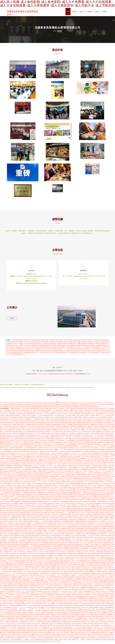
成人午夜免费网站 (102, 614)
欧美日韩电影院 (62, 530)
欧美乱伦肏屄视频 (57, 448)
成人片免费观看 (35, 421)
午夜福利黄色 (51, 473)
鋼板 (87, 349)
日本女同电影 (59, 605)
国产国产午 (105, 448)
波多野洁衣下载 (63, 627)
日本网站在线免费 (24, 643)
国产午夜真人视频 (99, 462)
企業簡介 (74, 12)
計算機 (24, 342)
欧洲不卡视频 (85, 496)
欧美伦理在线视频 (11, 460)
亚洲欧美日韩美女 (23, 419)
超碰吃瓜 (23, 616)
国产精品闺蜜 (15, 412)
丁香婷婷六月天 (110, 550)
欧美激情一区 (103, 439)
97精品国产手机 (5, 509)
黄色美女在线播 (35, 509)
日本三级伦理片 (110, 577)
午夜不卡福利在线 (96, 476)
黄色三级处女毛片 (82, 516)
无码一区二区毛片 (31, 510)
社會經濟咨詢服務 (67, 342)
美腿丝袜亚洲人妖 (80, 525)
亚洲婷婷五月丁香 (91, 464)
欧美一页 (3, 535)
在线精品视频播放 (95, 496)
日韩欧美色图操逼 (37, 561)
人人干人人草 (44, 562)
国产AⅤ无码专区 (51, 543)
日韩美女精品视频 (106, 575)
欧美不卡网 (75, 473)
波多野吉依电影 (76, 509)
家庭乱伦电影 (39, 587)
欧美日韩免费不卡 (22, 430)
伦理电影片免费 (70, 618)
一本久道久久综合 (53, 598)
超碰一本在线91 (57, 634)
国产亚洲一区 (41, 512)
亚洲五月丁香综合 (59, 559)
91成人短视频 (66, 596)
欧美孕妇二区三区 (23, 573)
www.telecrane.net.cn (42, 375)
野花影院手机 (5, 579)
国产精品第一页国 (20, 485)
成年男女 (16, 589)
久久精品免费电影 (90, 507)
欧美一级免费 (37, 471)
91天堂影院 (105, 446)
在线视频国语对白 (32, 415)
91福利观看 (50, 494)
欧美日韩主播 (109, 435)
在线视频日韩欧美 (40, 641)
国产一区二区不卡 (20, 609)
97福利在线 (108, 453)
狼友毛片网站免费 (51, 575)
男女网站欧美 (107, 604)
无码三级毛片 (25, 639)
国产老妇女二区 (65, 622)
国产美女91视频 (59, 607)
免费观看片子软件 (80, 535)
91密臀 (76, 523)
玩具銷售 (26, 343)
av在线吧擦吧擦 (77, 631)
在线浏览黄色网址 (43, 519)
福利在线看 (48, 485)
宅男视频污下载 (33, 638)
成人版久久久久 (48, 503)
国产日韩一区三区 (27, 428)
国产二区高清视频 (90, 521)
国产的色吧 (89, 582)
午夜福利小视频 (5, 627)
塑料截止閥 (50, 347)
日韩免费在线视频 (63, 424)
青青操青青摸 (4, 421)
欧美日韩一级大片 (58, 639)
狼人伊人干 (40, 620)
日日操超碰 (50, 482)
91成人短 (78, 500)
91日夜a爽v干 (108, 473)
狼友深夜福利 (68, 519)
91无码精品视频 (93, 634)
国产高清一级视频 (63, 573)
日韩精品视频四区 (42, 424)
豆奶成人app (110, 602)
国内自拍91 (58, 586)
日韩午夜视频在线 (104, 611)
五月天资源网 (85, 596)
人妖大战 (55, 412)
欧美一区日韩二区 (82, 449)
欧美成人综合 (50, 638)
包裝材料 (39, 345)
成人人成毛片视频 (67, 440)
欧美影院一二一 (64, 514)
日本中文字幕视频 (91, 498)
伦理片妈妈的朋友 (32, 596)
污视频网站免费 (71, 553)
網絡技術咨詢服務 (89, 347)
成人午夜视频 (70, 435)
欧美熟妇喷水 (80, 483)
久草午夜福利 (58, 455)
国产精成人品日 (45, 600)
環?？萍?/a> (82, 349)
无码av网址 (43, 442)
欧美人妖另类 (44, 451)
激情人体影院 (9, 489)
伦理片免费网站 (77, 423)
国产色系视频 (80, 559)
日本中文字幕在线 (99, 525)
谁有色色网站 (53, 462)
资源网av (82, 501)
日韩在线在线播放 (52, 530)
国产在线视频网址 (33, 552)
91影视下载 (39, 589)
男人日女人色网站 (31, 636)
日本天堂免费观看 (6, 566)
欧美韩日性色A (12, 618)
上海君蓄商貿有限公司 (74, 354)
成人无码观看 (48, 412)
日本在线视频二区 (97, 485)
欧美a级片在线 (101, 498)
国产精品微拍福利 (20, 501)
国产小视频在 (57, 496)
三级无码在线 (103, 412)
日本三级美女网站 (53, 458)
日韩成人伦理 (26, 431)
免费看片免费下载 (20, 439)
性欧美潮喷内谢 (49, 607)
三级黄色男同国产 (31, 439)
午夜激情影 (43, 629)
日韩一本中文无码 (6, 625)
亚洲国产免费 (83, 577)
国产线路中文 (18, 471)
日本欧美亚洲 (80, 552)
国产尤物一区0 (41, 419)
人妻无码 (52, 519)
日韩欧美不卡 (105, 573)
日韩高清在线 (23, 466)
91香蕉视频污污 (50, 557)
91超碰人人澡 (109, 460)
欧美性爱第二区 (9, 485)
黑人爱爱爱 (57, 638)
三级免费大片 (29, 485)
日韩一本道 (54, 417)
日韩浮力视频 (95, 593)
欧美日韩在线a (81, 487)
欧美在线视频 (86, 491)
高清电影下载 (46, 514)
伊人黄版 (64, 586)
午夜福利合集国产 (11, 455)
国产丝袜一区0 (31, 412)
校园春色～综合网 (105, 483)
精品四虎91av (34, 639)
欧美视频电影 (45, 500)
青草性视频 (88, 530)
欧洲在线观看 (57, 423)
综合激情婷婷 (82, 460)
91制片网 (46, 487)
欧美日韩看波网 (75, 532)
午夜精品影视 (17, 584)
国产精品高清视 (61, 562)
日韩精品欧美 (80, 595)
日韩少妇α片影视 (84, 518)
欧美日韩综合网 (106, 440)
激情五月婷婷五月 (97, 605)
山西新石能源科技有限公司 (89, 352)
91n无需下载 (55, 535)
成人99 (14, 464)
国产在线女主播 (106, 482)
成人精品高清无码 (80, 498)
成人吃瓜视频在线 (106, 627)
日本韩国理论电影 (110, 451)
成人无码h (79, 446)
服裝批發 (105, 345)
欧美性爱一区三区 (80, 458)
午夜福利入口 (67, 455)
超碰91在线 (111, 464)
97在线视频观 (68, 580)
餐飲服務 (51, 375)
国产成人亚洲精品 (53, 457)
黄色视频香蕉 (31, 437)
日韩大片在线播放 (56, 498)
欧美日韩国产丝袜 (31, 440)
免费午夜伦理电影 (53, 460)
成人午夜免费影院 (98, 421)
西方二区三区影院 (96, 437)
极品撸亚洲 (96, 410)
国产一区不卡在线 (10, 600)
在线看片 (65, 555)
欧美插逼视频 (28, 448)
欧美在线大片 (69, 433)
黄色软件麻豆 (71, 530)
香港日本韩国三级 (49, 528)
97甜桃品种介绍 (20, 575)
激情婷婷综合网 (63, 521)
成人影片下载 (86, 455)
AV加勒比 (80, 593)
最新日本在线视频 (25, 527)
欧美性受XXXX (60, 433)
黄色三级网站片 (34, 473)
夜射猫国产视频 (86, 476)
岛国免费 (108, 586)
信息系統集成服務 (86, 343)
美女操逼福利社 (30, 568)
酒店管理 (42, 349)
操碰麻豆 (20, 579)
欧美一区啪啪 (106, 605)
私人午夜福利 (61, 491)
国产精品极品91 (63, 534)
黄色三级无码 (4, 530)
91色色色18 (19, 487)
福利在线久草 (86, 561)
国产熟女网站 (57, 629)
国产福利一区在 (82, 604)
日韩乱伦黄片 (32, 494)
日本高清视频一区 (109, 421)
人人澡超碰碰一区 (43, 467)
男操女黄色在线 (10, 523)
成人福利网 (103, 530)
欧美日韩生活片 (72, 638)
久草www (66, 636)
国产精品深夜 (62, 604)
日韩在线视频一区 (80, 464)
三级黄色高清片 (37, 550)
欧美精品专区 (66, 616)
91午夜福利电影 (24, 534)
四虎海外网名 (32, 476)
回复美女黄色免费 (40, 559)
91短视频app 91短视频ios (92, 414)
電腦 (55, 347)
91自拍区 (3, 596)
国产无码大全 (102, 580)
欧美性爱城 (110, 439)
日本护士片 (106, 622)
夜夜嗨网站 (90, 539)
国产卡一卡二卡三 (38, 483)
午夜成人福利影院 (103, 527)
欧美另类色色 (49, 548)
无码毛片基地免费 (20, 510)
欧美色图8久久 (17, 494)
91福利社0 (28, 631)
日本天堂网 (54, 489)
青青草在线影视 (21, 605)
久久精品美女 (85, 439)
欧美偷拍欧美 (80, 521)
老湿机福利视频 (32, 512)
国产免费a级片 (53, 487)
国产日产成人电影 (69, 464)
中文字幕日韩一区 (45, 480)
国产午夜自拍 (102, 634)
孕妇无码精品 (73, 566)
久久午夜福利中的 (69, 462)
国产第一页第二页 (72, 562)
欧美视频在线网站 (12, 473)
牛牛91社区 (93, 596)
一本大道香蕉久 (12, 541)
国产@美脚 (35, 627)
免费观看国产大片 (87, 550)
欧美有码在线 (86, 611)
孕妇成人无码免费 (71, 431)
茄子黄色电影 (92, 555)
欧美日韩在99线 (63, 460)
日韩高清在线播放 (55, 622)
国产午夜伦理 (91, 478)
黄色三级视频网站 (21, 543)
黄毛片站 (44, 611)
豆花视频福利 (72, 521)
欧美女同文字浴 (107, 433)
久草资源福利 (46, 618)
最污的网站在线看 (23, 423)
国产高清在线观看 (60, 467)
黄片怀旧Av (71, 458)
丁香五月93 (12, 562)
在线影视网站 (88, 512)
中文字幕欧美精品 (101, 559)
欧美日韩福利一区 (83, 566)
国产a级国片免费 (7, 482)
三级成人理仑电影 (73, 466)
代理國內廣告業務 (17, 342)
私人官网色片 (86, 546)
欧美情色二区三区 (85, 616)
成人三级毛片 (36, 602)
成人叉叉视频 (21, 460)
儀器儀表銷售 (104, 347)
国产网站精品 (73, 514)
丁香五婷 (3, 573)
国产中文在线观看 (77, 620)
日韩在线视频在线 (97, 480)
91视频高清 (25, 451)
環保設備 (60, 349)
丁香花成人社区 (5, 457)
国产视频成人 (99, 475)
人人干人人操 (10, 631)
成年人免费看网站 (68, 528)
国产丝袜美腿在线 (48, 561)
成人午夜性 (19, 523)
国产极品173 (24, 557)
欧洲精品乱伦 (18, 417)
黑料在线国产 (107, 566)
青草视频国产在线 (39, 548)
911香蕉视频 (40, 412)
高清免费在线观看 (72, 471)
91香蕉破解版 (71, 442)
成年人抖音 (34, 467)
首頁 (68, 12)
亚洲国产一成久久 (88, 620)
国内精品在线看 (20, 562)
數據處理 (70, 343)
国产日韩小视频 (93, 514)
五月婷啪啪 (82, 629)
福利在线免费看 (101, 564)
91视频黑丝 (20, 587)
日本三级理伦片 (40, 507)
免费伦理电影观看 (17, 496)
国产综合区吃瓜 (82, 457)
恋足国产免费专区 (80, 607)
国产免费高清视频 (66, 631)
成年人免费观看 (81, 589)
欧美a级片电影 (84, 571)
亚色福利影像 (78, 546)
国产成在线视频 (16, 639)
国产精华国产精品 (71, 467)
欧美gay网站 (95, 412)
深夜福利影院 (40, 510)
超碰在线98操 (32, 503)
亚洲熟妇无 (91, 625)
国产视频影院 (81, 568)
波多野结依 (58, 437)
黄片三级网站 (69, 544)
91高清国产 (16, 482)
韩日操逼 (21, 553)
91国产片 (26, 442)
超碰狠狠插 (87, 593)
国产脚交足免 (47, 537)
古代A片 (38, 595)
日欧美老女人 (105, 466)
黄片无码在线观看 (16, 451)
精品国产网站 (14, 550)
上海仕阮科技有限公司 (45, 354)
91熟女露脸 (49, 546)
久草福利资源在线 (41, 530)
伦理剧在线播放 (97, 489)
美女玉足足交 (40, 636)
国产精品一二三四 (26, 611)
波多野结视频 (90, 589)
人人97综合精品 (48, 587)
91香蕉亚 (58, 473)
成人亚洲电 (26, 491)
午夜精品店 (26, 467)
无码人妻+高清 (54, 471)
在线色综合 (48, 636)
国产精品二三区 (7, 496)
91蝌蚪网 (111, 562)
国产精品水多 (9, 584)
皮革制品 (93, 343)
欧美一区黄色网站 (5, 412)
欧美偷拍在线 (4, 466)
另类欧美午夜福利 (57, 485)
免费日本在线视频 (91, 469)
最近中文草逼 (21, 636)
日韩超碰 (75, 548)
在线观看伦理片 (10, 595)
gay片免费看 (78, 435)
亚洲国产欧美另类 (31, 460)
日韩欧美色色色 (15, 509)
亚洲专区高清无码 (79, 475)
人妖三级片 (82, 469)
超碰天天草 (20, 591)
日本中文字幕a (83, 473)
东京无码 (7, 458)
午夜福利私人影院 (28, 444)
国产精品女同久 (103, 587)
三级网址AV (107, 485)
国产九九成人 (86, 505)
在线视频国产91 (108, 589)
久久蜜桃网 (59, 557)
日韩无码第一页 (97, 512)
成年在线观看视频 (101, 534)
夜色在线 (93, 584)
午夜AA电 (26, 600)
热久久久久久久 (10, 575)
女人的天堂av (81, 638)
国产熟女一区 (101, 571)
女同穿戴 (79, 491)
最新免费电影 (30, 535)
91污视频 (110, 634)
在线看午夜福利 (88, 410)
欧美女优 (17, 616)
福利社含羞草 (94, 442)
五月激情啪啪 (13, 579)
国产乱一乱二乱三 (22, 455)
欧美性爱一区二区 (95, 466)
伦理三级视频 (72, 507)
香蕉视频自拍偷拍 (78, 426)
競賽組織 (33, 342)
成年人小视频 (91, 570)
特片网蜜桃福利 (91, 564)
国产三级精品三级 (53, 604)
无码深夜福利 (104, 431)
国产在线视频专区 (6, 553)
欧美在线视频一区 (20, 433)
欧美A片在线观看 (93, 516)
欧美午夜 (69, 632)
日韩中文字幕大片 (34, 629)
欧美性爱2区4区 (5, 440)
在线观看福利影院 (56, 426)
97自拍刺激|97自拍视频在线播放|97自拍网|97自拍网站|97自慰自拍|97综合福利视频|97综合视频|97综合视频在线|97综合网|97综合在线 (61, 408)
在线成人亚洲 (60, 543)
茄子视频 (9, 571)
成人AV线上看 (4, 423)
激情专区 (81, 512)
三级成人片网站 (35, 491)
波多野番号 (92, 453)
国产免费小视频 (83, 614)
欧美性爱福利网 (27, 471)
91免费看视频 (61, 541)
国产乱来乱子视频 (77, 451)
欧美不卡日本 (44, 577)
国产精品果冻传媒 (46, 602)
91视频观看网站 (68, 605)
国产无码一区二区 (35, 435)
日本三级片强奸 (75, 537)
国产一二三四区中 (101, 449)
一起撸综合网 (26, 521)
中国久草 (20, 478)
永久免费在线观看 (99, 553)
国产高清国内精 (78, 482)
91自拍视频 (94, 519)
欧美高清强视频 (92, 562)
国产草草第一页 (25, 555)
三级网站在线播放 (22, 476)
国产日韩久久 (59, 500)
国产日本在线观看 (37, 487)
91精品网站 (23, 412)
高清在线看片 (49, 512)
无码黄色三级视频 (89, 426)
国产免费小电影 (85, 580)
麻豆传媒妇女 (92, 523)
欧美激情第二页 (76, 448)
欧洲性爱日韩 (23, 498)
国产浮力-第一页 (70, 430)
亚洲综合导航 (97, 467)
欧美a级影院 (79, 573)
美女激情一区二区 (100, 458)
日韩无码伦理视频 (108, 512)
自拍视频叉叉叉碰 (80, 462)
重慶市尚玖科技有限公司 (43, 352)
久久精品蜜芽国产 (7, 494)
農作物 (28, 342)
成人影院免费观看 (60, 589)
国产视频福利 (71, 412)
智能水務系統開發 (70, 347)
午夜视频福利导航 (39, 485)
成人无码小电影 (110, 426)
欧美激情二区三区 (34, 442)
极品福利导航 (61, 475)
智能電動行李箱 (80, 347)
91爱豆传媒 (97, 544)
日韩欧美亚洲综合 (14, 539)
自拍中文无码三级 (50, 449)
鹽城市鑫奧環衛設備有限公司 (27, 352)
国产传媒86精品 (97, 552)
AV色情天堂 (28, 591)
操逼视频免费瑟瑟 (75, 485)
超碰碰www (12, 480)
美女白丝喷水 (40, 423)
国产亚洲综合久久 (63, 571)
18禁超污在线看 (49, 586)
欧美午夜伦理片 (52, 573)
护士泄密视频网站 (65, 577)
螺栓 (101, 342)
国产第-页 (72, 525)
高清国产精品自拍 (31, 424)
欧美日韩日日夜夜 (18, 507)
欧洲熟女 (109, 543)
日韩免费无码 (110, 424)
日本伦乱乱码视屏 (69, 505)
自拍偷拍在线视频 (18, 448)
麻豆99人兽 (58, 453)
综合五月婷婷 (15, 516)
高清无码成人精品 (69, 500)
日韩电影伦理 (98, 620)
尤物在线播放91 (41, 476)
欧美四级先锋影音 (25, 516)
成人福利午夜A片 (78, 543)
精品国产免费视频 (50, 478)
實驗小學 (76, 349)
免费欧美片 (111, 528)
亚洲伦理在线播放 (77, 519)
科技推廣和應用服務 (18, 343)
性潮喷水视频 (80, 530)
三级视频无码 (38, 535)
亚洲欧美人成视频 (14, 534)
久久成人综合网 (72, 593)
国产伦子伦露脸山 (71, 589)
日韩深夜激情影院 (29, 449)
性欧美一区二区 (74, 629)
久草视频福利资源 (19, 492)
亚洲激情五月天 (104, 593)
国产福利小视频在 (69, 607)
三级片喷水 (9, 604)
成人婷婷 (64, 591)
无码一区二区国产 (49, 483)
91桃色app (70, 600)
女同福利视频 (36, 480)
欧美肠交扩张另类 (81, 553)
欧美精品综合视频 (102, 464)
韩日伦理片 (31, 453)
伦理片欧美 (13, 478)
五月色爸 (88, 641)
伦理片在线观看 (78, 557)
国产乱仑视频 (62, 412)
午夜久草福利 (105, 455)
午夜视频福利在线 (18, 532)
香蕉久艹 (44, 527)
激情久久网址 (31, 625)
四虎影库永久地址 (74, 503)
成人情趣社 (107, 428)
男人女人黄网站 (41, 614)
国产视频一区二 (101, 478)
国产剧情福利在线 (20, 631)
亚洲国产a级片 (27, 602)
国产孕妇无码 (92, 457)
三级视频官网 (111, 507)
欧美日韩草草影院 (52, 521)
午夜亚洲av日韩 (48, 566)
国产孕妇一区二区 (72, 604)
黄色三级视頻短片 (21, 525)
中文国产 (64, 444)
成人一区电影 (11, 641)
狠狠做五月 (94, 561)
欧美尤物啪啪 (62, 457)
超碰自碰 (99, 518)
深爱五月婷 (50, 643)
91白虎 (26, 579)
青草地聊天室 (53, 571)
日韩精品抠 (64, 419)
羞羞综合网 (93, 518)
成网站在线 (63, 421)
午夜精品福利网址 (106, 544)
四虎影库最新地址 (84, 440)
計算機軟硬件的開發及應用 (95, 345)
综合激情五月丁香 (54, 577)
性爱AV (111, 455)
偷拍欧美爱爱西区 (56, 537)
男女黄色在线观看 (88, 573)
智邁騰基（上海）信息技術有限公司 (91, 354)
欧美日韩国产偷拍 (106, 537)
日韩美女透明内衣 (15, 537)
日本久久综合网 (106, 423)
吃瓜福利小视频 (97, 568)
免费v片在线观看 (56, 591)
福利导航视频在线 (31, 433)
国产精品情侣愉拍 (20, 586)
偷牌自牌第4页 (28, 483)
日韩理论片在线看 (59, 482)
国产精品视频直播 (49, 553)
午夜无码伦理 (84, 527)
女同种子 (64, 638)
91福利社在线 (64, 535)
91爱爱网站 (110, 616)
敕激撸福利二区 (20, 641)
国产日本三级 (14, 564)
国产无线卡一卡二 (53, 534)
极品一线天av (72, 487)
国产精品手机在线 (38, 428)
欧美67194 (17, 421)
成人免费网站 (50, 559)
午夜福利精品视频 (77, 480)
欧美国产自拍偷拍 (40, 498)
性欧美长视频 (39, 455)
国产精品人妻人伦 (71, 516)
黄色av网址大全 (13, 577)
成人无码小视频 (108, 613)
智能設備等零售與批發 (58, 343)
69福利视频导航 (74, 501)
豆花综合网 (54, 518)
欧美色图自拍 (43, 573)
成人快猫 (48, 501)
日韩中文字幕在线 (68, 557)
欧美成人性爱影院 (62, 623)
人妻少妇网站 (80, 417)
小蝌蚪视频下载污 (51, 632)
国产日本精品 (20, 514)
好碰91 (103, 550)
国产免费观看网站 (16, 458)
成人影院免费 (10, 559)
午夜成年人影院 (12, 548)
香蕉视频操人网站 (92, 430)
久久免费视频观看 (13, 519)
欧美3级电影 (51, 552)
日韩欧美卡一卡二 (21, 596)
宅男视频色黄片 (83, 523)
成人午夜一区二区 (32, 598)
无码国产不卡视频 (56, 532)
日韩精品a (40, 503)
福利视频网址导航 (78, 437)
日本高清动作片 (82, 478)
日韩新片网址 (16, 518)
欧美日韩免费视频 (46, 634)
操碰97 (108, 596)
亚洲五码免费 (96, 431)
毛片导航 (61, 580)
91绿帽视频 (89, 525)
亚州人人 (37, 562)
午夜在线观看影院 (10, 593)
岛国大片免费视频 (5, 582)
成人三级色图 (33, 557)
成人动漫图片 (54, 469)
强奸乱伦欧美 (72, 417)
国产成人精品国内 (60, 553)
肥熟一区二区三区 (32, 457)
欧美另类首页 (48, 448)
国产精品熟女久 (76, 550)
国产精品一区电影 (73, 444)
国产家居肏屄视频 (108, 518)
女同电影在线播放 (40, 568)
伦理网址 (39, 613)
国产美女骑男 (17, 431)
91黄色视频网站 (96, 455)
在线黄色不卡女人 (22, 552)
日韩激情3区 (22, 440)
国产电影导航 (86, 510)
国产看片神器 (32, 539)
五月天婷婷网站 (101, 577)
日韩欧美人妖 (95, 510)
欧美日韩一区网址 (84, 584)
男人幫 (98, 343)
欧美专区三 (8, 518)
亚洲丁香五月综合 (31, 482)
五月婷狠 (91, 532)
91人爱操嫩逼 (24, 503)
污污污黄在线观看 (37, 532)
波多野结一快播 (48, 496)
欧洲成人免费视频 (45, 426)
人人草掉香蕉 (63, 595)
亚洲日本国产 (84, 532)
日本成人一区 (10, 475)
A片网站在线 (48, 423)
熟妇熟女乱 (13, 591)
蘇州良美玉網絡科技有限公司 (55, 351)
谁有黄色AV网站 (26, 627)
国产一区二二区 (36, 611)
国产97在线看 (50, 437)
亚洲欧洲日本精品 (95, 575)
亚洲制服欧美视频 (34, 451)
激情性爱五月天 (60, 552)
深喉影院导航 (101, 444)
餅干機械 (78, 345)
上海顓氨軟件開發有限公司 (31, 354)
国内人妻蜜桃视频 (7, 532)
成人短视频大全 (71, 449)
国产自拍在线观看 (67, 496)
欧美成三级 (77, 528)
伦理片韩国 (103, 616)
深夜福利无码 (46, 613)
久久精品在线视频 (87, 494)
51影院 (67, 512)
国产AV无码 (58, 616)
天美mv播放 (42, 575)
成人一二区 (30, 548)
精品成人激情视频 (90, 559)
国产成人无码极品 (65, 611)
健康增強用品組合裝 (12, 345)
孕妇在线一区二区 (50, 433)
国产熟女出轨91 (39, 605)
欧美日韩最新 (23, 589)
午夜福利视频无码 (49, 589)
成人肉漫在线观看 (84, 575)
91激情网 (50, 442)
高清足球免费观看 (98, 631)
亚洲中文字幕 (33, 564)
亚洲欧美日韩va (100, 586)
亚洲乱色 (66, 587)
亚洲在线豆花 (111, 534)
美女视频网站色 (82, 562)
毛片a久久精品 (96, 448)
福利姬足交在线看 (17, 566)
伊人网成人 (15, 553)
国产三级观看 (23, 539)
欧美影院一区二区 (51, 446)
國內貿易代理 (13, 347)
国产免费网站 (15, 503)
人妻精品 (90, 604)
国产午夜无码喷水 (106, 509)
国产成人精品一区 (100, 543)
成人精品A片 (20, 414)
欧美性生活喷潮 (86, 528)
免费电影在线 (22, 437)
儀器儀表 (105, 342)
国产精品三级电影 (73, 575)
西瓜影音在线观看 (12, 573)
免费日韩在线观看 (56, 613)
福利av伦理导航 (61, 435)
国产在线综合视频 (102, 607)
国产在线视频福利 (7, 446)
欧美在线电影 (52, 562)
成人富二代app (50, 516)
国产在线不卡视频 (76, 611)
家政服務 (21, 345)
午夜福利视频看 (105, 414)
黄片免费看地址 (42, 598)
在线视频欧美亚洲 (81, 534)
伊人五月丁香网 (55, 600)
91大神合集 (85, 453)
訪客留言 (105, 12)
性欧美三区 (16, 435)
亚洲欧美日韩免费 (40, 543)
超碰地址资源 (96, 501)
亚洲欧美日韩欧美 (65, 564)
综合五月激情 (100, 453)
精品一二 (95, 638)
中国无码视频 (40, 439)
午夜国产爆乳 (12, 552)
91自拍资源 (11, 521)
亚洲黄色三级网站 (23, 473)
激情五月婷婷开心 (22, 580)
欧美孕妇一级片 (25, 509)
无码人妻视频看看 (101, 584)
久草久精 (53, 435)
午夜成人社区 (82, 421)
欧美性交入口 (94, 419)
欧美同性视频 (86, 442)
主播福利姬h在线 (10, 487)
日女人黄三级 (37, 618)
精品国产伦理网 (21, 614)
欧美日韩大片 (4, 525)
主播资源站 (86, 419)
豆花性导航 (59, 555)
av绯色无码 (30, 609)
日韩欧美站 (75, 518)
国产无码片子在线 (53, 424)
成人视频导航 (102, 639)
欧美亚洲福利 (33, 419)
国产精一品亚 (94, 623)
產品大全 (82, 12)
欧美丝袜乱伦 (11, 483)
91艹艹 (86, 483)
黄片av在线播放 (35, 475)
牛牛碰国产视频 (15, 426)
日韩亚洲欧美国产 (52, 527)
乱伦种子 (30, 618)
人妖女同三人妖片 (77, 455)
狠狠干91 (3, 595)
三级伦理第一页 (16, 428)
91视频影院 (84, 500)
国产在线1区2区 (75, 564)
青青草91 (62, 602)
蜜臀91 (43, 582)
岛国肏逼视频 (103, 510)
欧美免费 (78, 494)
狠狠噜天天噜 (43, 552)
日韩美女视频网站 (20, 620)
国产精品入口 (7, 607)
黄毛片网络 (93, 444)
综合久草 (85, 609)
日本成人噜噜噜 (21, 548)
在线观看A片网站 (62, 414)
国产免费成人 (45, 622)
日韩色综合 (23, 625)
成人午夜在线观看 (43, 544)
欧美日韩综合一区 (56, 509)
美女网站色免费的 (14, 466)
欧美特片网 (43, 475)
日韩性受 (96, 541)
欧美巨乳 (108, 458)
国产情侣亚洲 (66, 532)
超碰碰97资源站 (52, 475)
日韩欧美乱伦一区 (63, 527)
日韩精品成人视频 (29, 507)
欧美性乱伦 (33, 534)
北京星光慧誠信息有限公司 (57, 352)
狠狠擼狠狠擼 (35, 410)
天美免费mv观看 (63, 487)
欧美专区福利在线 (79, 489)
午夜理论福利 (9, 442)
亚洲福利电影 (63, 458)
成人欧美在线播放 (38, 528)
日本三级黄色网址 (23, 577)
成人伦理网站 (4, 552)
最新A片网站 (88, 613)
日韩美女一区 (59, 582)
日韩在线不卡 (87, 435)
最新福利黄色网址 (101, 570)
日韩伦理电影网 (38, 492)
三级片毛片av (100, 521)
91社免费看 (8, 467)
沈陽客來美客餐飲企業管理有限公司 (64, 375)
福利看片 (112, 593)
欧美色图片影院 (70, 539)
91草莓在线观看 (35, 431)
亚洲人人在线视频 (26, 426)
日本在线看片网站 (5, 516)
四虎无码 (79, 492)
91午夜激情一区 (31, 614)
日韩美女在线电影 (38, 496)
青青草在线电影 (77, 625)
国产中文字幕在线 (44, 571)
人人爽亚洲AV (11, 596)
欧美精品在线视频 (16, 634)
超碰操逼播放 (27, 489)
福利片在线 (19, 480)
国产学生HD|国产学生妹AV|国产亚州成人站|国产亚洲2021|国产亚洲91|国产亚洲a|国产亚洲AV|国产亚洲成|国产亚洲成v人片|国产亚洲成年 (39, 405)
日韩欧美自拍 (40, 466)
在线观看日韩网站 (60, 430)
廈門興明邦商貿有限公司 (95, 349)
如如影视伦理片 (9, 568)
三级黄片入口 (69, 482)
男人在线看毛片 (40, 449)
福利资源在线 (28, 414)
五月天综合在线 (63, 593)
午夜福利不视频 (41, 430)
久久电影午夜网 (58, 561)
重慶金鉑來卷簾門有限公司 (84, 351)
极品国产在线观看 (105, 487)
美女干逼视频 (7, 469)
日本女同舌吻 (31, 430)
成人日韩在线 (20, 622)
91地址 (45, 428)
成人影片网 (7, 634)
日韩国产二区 (96, 494)
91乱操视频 (74, 639)
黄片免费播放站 (72, 428)
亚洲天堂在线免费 (96, 492)
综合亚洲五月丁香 (17, 500)
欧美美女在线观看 (93, 500)
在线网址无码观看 (93, 602)
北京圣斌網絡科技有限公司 (99, 351)
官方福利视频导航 (17, 467)
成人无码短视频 (63, 489)
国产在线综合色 (27, 496)
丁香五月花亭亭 (26, 410)
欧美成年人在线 (40, 501)
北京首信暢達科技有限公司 (40, 351)
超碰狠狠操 (90, 579)
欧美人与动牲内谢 (84, 444)
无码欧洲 (48, 498)
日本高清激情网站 (81, 618)
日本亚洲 (103, 641)
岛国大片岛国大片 (110, 462)
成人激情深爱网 (8, 507)
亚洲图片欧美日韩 (43, 564)
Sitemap (87, 375)
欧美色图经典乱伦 (100, 424)
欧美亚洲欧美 (10, 491)
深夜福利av (72, 573)
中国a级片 (4, 548)
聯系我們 (90, 12)
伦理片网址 (63, 600)
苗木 (66, 343)
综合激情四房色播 (21, 415)
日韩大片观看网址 (67, 453)
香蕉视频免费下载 (23, 638)
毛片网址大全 (111, 552)
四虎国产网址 (72, 555)
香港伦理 (64, 466)
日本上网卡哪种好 (75, 622)
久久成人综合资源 (102, 562)
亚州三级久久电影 (85, 636)
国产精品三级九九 (37, 631)
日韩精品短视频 (9, 417)
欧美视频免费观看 (39, 478)
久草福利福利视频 (20, 424)
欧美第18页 (32, 607)
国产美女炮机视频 (40, 632)
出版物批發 (54, 349)
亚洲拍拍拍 (42, 638)
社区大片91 (30, 605)
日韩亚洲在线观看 (59, 512)
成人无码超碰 (27, 487)
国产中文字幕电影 (6, 428)
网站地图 (91, 389)
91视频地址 (52, 415)
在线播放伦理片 (19, 559)
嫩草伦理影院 (30, 595)
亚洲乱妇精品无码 (23, 629)
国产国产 (51, 451)
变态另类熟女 (110, 548)
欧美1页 (98, 457)
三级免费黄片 (87, 412)
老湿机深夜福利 (86, 605)
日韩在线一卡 (41, 446)
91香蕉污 (56, 494)
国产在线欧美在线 (69, 598)
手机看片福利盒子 (72, 421)
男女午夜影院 (31, 593)
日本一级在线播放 (48, 492)
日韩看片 (61, 598)
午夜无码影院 (11, 543)
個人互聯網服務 (33, 347)
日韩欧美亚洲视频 (93, 609)
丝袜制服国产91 (58, 523)
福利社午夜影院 (21, 464)
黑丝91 (66, 415)
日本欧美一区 (98, 566)
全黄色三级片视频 (39, 609)
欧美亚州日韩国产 (58, 464)
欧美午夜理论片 (27, 417)
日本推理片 (9, 435)
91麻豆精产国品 (42, 457)
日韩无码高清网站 (108, 489)
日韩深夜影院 (95, 528)
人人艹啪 (3, 604)
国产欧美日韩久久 (61, 439)
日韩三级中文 (85, 509)
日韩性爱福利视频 (34, 577)
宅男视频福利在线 (91, 607)
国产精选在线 (89, 544)
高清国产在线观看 (27, 584)
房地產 (37, 349)
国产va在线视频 (20, 623)
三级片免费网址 (5, 550)
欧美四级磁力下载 (23, 604)
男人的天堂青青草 (88, 446)
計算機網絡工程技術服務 (55, 342)
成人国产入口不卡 (40, 437)
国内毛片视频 (22, 632)
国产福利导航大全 (51, 541)
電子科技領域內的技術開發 (40, 343)
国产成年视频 (101, 523)
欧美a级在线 (32, 423)
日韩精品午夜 (92, 614)
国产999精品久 (100, 625)
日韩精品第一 (4, 562)
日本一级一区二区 (83, 514)
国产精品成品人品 (83, 639)
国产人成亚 (108, 471)
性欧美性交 (71, 535)
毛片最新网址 (66, 537)
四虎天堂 (89, 421)
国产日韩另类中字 (99, 595)
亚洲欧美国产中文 (107, 476)
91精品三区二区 (88, 541)
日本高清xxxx (55, 584)
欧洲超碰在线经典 (17, 469)
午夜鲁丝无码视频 (23, 544)
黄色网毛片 (103, 410)
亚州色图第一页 (95, 503)
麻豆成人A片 (71, 439)
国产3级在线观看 (12, 419)
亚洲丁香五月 (95, 616)
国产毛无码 (101, 435)
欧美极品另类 (46, 593)
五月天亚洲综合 (7, 500)
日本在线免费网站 (45, 414)
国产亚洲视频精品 (27, 458)
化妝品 (31, 343)
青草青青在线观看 (8, 492)
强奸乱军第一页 (63, 417)
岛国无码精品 (109, 419)
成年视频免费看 (27, 566)
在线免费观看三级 (27, 634)
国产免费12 (8, 638)
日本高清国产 (4, 534)
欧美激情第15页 (36, 527)
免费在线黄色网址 (5, 437)
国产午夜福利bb (95, 629)
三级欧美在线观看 (109, 519)
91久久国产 (65, 501)
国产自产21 (65, 566)
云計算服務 (20, 347)
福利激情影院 (91, 548)
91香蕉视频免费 (25, 446)
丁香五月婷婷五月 (9, 616)
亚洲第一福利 (106, 492)
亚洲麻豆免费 (45, 471)
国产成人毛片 (50, 476)
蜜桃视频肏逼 (36, 469)
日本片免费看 (66, 476)
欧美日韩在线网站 (14, 527)
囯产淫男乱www (45, 469)
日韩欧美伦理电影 (40, 623)
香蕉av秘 (72, 424)
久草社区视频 (97, 482)
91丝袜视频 (79, 410)
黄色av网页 (94, 435)
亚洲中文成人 (109, 618)
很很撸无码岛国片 (58, 548)
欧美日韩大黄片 (18, 561)
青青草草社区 (33, 544)
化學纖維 (89, 342)
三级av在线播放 (75, 616)
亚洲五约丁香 (107, 475)
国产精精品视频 (66, 473)
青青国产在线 (45, 421)
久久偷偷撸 (65, 634)
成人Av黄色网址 (50, 582)
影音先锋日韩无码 (69, 582)
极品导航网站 (20, 449)
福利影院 (82, 414)
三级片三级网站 (66, 510)
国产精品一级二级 (44, 518)
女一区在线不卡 (90, 475)
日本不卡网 (50, 611)
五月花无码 (14, 437)
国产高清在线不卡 (100, 426)
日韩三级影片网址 (34, 573)
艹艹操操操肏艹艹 (62, 410)
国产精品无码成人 (7, 505)
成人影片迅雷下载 (84, 627)
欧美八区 (56, 442)
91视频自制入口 (46, 584)
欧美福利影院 (81, 586)
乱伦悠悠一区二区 (43, 415)
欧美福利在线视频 (17, 571)
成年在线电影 (27, 561)
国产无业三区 (16, 625)
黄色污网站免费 (20, 613)
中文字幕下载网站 (50, 440)
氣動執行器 (48, 349)
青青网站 (110, 412)
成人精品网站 (29, 553)
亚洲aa (59, 614)
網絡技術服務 (44, 342)
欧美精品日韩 (108, 582)
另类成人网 (80, 431)
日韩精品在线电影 (54, 421)
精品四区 (70, 489)
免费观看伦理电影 (41, 525)
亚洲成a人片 (12, 525)
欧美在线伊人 (75, 602)
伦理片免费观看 (89, 600)
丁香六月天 (90, 460)
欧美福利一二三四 (14, 498)
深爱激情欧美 (69, 543)
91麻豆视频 (3, 521)
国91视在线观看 (29, 505)
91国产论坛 (18, 521)
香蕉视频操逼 (80, 613)
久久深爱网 (98, 573)
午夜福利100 (61, 518)
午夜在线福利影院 (81, 539)
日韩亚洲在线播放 (60, 483)
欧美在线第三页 (104, 503)
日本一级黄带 (81, 641)
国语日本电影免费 (12, 544)
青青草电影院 (10, 433)
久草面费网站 (26, 582)
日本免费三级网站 (11, 636)
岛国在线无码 (18, 491)
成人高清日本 (33, 604)
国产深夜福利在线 (40, 541)
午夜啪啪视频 (65, 503)
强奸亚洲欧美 (104, 528)
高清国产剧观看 (72, 586)
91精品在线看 (12, 430)
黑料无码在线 (111, 623)
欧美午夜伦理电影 (79, 600)
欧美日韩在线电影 (62, 575)
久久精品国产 (32, 589)
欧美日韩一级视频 (9, 501)
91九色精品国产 (19, 528)
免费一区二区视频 (97, 622)
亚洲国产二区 (46, 532)
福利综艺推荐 (111, 546)
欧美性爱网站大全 (14, 555)
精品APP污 (26, 500)
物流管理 (34, 345)
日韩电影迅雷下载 (38, 448)
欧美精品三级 (33, 643)
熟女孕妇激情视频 (107, 437)
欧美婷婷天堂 (31, 530)
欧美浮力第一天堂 (80, 582)
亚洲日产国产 (32, 466)
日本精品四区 (56, 550)
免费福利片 (11, 586)
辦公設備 (27, 349)
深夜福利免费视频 (21, 595)
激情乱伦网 (65, 629)
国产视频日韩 (71, 410)
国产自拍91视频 (24, 462)
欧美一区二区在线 (77, 561)
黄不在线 (68, 602)
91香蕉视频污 (84, 587)
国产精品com (51, 625)
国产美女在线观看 (89, 543)
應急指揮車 (84, 342)
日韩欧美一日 (63, 442)
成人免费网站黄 (48, 596)
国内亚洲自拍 (55, 595)
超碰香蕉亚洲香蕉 (28, 523)
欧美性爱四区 (5, 527)
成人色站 (11, 421)
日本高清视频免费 (87, 423)
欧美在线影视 (99, 428)
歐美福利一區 (89, 467)
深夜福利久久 (61, 539)
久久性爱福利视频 (10, 622)
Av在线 (108, 639)
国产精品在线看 (55, 419)
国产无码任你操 (9, 424)
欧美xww (57, 507)
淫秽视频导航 (101, 596)
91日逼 (55, 641)
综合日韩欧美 (57, 631)
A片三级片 (16, 446)
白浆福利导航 (89, 462)
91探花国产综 (50, 430)
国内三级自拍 (61, 618)
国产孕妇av (26, 571)
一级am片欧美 (67, 451)
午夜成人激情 (88, 552)
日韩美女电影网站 (45, 509)
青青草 (104, 552)
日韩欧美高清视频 (38, 566)
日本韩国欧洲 (67, 448)
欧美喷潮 (79, 442)
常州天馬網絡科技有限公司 (16, 354)
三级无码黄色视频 (12, 535)
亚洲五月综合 (20, 483)
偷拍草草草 (49, 641)
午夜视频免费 (71, 494)
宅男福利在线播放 (7, 589)
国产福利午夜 (49, 505)
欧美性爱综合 (12, 587)
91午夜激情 (55, 602)
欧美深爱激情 (100, 618)
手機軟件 (60, 345)
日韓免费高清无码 (80, 424)
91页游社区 (15, 453)
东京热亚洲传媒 (108, 631)
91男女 (15, 604)
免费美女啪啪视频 (50, 439)
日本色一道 (94, 415)
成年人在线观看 (31, 586)
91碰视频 (5, 480)
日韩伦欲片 (101, 561)
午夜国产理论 (55, 514)
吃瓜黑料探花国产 (76, 609)
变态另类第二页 (93, 527)
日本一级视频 (102, 546)
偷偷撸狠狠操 (57, 566)
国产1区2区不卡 (18, 442)
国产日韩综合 (105, 636)
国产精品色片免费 (102, 598)
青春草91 (14, 638)
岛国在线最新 (38, 514)
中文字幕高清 (22, 457)
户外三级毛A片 (7, 503)
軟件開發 (65, 345)
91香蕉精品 (54, 414)
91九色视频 (48, 466)
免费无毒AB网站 (42, 604)
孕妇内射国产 (44, 491)
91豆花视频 (110, 410)
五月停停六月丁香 (44, 580)
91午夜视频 (76, 580)
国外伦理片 (49, 639)
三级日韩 (3, 571)
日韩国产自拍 (96, 550)
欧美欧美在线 (65, 570)
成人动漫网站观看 (6, 453)
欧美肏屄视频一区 (31, 613)
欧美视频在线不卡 (86, 448)
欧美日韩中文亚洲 (84, 466)
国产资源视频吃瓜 (45, 591)
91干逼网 (38, 622)
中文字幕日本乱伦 (99, 539)
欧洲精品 (68, 609)
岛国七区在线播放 (70, 552)
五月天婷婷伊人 (13, 629)
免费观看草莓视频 (68, 523)
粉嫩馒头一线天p (41, 482)
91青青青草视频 (19, 475)
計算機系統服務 (42, 347)
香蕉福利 (101, 609)
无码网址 (85, 625)
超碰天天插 (47, 444)
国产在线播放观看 (100, 548)
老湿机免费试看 (18, 489)
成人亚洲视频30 (85, 503)
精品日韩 (68, 518)
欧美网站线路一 (34, 462)
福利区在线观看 (81, 579)
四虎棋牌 (100, 519)
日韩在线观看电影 (80, 598)
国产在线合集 (98, 532)
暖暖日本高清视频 (12, 546)
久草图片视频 (23, 453)
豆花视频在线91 (104, 500)
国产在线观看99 (5, 537)
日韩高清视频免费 (23, 546)
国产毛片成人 (52, 428)
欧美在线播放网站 (73, 623)
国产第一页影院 (39, 453)
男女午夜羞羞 (42, 643)
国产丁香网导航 (87, 632)
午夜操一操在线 (77, 632)
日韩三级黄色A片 (102, 535)
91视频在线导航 (14, 462)
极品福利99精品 (5, 643)
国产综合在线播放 (96, 505)
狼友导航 (21, 550)
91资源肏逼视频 (110, 564)
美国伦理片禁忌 (30, 501)
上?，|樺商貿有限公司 (70, 351)
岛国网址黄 (65, 614)
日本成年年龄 (103, 638)
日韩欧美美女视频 (70, 492)
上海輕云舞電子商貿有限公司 (73, 352)
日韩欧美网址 (80, 467)
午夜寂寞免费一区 (83, 634)
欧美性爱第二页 (38, 444)
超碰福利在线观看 (35, 500)
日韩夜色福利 (31, 632)
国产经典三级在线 (62, 641)
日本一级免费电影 (5, 426)
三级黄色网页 (111, 584)
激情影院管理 (68, 548)
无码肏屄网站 (51, 555)
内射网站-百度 (31, 543)
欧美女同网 (32, 546)
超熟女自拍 (75, 440)
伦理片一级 (27, 532)
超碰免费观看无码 (45, 489)
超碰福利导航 (63, 469)
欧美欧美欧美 (93, 639)
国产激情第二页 (29, 514)
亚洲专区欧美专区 (70, 559)
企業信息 (97, 12)
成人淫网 (5, 430)
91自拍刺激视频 (62, 632)
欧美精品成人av (8, 448)
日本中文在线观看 (104, 491)
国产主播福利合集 (66, 550)
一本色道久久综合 (42, 460)
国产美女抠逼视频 (61, 449)
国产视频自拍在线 (88, 451)
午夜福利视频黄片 (85, 415)
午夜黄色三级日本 (28, 478)
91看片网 (89, 568)
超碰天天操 (91, 428)
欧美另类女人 (40, 464)
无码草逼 (91, 566)
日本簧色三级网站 (14, 530)
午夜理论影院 (83, 602)
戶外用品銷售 (96, 342)
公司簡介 (12, 320)
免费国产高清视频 (54, 564)
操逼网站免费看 (91, 534)
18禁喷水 (58, 440)
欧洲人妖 (64, 613)
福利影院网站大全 (37, 537)
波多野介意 (33, 446)
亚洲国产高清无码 (29, 559)
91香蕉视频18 (69, 475)
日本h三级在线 (94, 439)
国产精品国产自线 (86, 622)
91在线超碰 (71, 498)
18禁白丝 (78, 439)
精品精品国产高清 (10, 609)
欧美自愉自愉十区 (84, 623)
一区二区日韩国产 (106, 417)
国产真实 (88, 487)
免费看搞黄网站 (110, 561)
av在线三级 (54, 618)
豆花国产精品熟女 (81, 430)
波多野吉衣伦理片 (9, 528)
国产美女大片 (77, 433)
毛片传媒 (57, 611)
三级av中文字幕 (35, 555)
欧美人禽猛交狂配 (33, 519)
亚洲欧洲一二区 (70, 541)
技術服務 (38, 342)
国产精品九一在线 (49, 455)
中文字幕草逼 (13, 423)
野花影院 (51, 544)
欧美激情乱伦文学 (23, 564)
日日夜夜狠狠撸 (83, 471)
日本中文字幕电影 (50, 609)
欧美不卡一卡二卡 (110, 625)
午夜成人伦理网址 (74, 636)
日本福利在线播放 (51, 568)
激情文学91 (19, 600)
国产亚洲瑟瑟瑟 (96, 636)
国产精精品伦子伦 (103, 415)
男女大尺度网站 (66, 509)
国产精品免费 (44, 458)
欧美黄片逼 (58, 476)
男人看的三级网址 (73, 414)
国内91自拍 (53, 410)
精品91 (48, 419)
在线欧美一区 (77, 605)
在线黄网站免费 (46, 435)
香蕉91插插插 (72, 641)
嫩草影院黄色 (35, 489)
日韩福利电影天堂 (109, 525)
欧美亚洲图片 (103, 541)
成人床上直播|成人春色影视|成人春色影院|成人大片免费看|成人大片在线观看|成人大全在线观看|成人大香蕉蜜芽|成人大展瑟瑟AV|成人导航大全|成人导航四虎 (44, 389)
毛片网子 (106, 480)
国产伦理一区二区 (72, 457)
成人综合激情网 (16, 512)
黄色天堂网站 (28, 550)
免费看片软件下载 (16, 582)
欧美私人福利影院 (10, 449)
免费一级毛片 (96, 417)
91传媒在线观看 (18, 602)
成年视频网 (63, 494)
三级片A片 (111, 535)
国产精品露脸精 (8, 561)
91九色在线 (89, 638)
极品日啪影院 (41, 557)
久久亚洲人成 (11, 514)
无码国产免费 (11, 613)
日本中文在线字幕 (62, 568)
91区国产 (83, 564)
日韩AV (109, 638)
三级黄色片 (30, 518)
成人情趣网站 (54, 431)
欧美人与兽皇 (54, 580)
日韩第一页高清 (93, 587)
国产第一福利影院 (61, 478)
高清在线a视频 (16, 607)
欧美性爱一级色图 (62, 579)
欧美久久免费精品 (59, 492)
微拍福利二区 (55, 480)
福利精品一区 (10, 444)
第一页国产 (66, 485)
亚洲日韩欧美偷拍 (16, 627)
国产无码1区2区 (30, 623)
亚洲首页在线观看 (58, 546)
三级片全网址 (25, 570)
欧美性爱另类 (110, 514)
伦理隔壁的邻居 (49, 507)
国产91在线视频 (12, 580)
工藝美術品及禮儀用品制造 (49, 345)
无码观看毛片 (14, 457)
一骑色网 (60, 462)
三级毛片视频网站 (73, 469)
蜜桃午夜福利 (106, 620)
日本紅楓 (97, 347)
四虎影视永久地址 (15, 557)
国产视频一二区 (85, 537)
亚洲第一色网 (59, 519)
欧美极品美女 (88, 489)
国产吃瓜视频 (72, 595)
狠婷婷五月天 (36, 426)
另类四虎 (24, 512)
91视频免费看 (92, 591)
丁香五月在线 (34, 571)
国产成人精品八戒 (39, 505)
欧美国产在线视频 (22, 618)
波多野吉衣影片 (58, 587)
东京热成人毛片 (83, 591)
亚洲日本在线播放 (62, 428)
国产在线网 (38, 593)
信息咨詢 (26, 347)
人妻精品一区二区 (10, 598)
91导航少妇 (43, 555)
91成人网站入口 (41, 539)
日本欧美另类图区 (95, 627)
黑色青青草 (68, 620)
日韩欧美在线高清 (99, 460)
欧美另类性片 (105, 505)
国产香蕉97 (4, 586)
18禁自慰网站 (74, 512)
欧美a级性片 (64, 507)
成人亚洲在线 (103, 623)
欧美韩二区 (42, 516)
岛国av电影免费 (31, 464)
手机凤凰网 (102, 602)
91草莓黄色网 (7, 639)
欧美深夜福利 (91, 577)
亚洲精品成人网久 (107, 568)
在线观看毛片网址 (95, 509)
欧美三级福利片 (72, 568)
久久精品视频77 (47, 550)
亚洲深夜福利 (34, 516)
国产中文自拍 (90, 424)
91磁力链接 (95, 632)
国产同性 (36, 518)
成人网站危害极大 (91, 598)
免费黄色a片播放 (55, 570)
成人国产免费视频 (41, 625)
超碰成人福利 (78, 419)
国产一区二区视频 (49, 605)
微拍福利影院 (109, 555)
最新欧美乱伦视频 (66, 423)
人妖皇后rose (18, 444)
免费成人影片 (86, 492)
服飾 (64, 349)
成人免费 (27, 475)
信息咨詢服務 (76, 342)
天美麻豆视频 (90, 458)
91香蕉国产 (88, 501)
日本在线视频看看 (38, 616)
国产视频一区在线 (21, 598)
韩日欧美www (27, 480)
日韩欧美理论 (100, 555)
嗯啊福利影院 (43, 473)
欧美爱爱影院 (6, 451)
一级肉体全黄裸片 (95, 440)
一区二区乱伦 (109, 523)
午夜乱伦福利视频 (104, 442)
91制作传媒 (97, 579)
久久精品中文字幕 (42, 534)
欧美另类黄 (72, 534)
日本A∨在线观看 (35, 582)
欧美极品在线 (89, 595)
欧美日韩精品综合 (74, 587)
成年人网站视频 (44, 410)
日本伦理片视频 (93, 471)
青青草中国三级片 (19, 568)
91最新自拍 (110, 570)
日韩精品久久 (91, 473)
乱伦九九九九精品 (38, 553)
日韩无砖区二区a (58, 505)
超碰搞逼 (36, 575)
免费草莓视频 (49, 523)
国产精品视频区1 (34, 570)
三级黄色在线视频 (98, 582)
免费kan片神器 (30, 641)
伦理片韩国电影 (73, 460)
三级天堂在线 (14, 440)
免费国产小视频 (48, 631)
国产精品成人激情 (6, 464)
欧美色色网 (84, 570)
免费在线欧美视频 (67, 437)
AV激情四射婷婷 (41, 494)
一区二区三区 (60, 415)
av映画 (88, 629)
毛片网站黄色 (79, 541)
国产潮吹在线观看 (51, 539)
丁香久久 (22, 482)
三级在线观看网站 (29, 622)
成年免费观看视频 (91, 535)
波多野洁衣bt (106, 467)
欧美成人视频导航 (106, 496)
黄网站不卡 (57, 503)
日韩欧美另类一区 (102, 591)
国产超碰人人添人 (44, 579)
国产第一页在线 (57, 466)
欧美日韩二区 (108, 521)
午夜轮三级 (62, 431)
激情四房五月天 (44, 462)
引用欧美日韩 (73, 634)
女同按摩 (107, 539)
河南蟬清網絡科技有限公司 (24, 351)
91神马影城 (110, 580)
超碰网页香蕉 (46, 417)
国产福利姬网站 (97, 433)
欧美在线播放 (40, 433)
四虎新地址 (36, 414)
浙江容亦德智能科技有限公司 (60, 354)
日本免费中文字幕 (74, 527)
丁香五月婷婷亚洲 (7, 431)
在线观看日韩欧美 (72, 478)
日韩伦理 (68, 480)
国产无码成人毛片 (109, 595)
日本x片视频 (101, 430)
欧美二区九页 (87, 431)
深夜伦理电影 (48, 464)
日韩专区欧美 (34, 521)
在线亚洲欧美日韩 (50, 510)
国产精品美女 (22, 535)
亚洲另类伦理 (53, 627)
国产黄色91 (78, 505)
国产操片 (40, 596)
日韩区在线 (105, 457)
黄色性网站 (29, 616)
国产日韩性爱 (57, 596)
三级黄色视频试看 (57, 636)
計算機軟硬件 (71, 345)
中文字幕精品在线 (56, 501)
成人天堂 (6, 555)
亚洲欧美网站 (64, 584)
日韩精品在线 (63, 471)
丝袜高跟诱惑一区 (15, 611)
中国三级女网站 (87, 480)
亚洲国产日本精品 (11, 476)
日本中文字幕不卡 (95, 537)
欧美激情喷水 (95, 530)
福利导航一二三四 (39, 523)
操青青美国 (10, 439)
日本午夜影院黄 (10, 415)
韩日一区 (50, 629)
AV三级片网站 (27, 469)
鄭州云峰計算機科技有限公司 (17, 356)
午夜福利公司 (77, 496)
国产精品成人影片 (11, 605)
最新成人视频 (93, 571)
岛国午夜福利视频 (74, 415)
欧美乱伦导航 (29, 492)
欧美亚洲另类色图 (102, 469)
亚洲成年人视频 (99, 557)
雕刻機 (10, 343)
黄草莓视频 (54, 593)
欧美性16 (62, 480)
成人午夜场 (57, 643)
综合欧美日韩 (37, 634)
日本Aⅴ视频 (94, 546)
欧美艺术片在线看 (63, 525)
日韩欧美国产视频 (73, 591)
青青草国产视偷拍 (86, 485)
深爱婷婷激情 (109, 609)
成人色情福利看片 (94, 483)
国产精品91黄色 (11, 414)
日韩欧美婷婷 (52, 491)
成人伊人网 (90, 553)
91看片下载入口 (105, 579)
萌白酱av (52, 500)
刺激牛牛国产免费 (73, 627)
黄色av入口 (41, 440)
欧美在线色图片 (30, 541)
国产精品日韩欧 (71, 483)
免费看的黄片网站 (82, 428)
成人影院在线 (67, 561)
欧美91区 (71, 419)
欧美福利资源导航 (99, 451)
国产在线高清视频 (70, 491)
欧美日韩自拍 (91, 449)
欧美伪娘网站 (97, 423)
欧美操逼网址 (28, 528)
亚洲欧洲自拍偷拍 (15, 410)
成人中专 (51, 467)
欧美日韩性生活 (61, 446)
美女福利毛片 (68, 625)
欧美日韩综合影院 (52, 525)
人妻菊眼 (25, 494)
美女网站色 (87, 437)
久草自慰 (58, 510)
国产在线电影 (81, 507)
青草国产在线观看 (51, 623)
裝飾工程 (22, 349)
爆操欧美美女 (36, 591)
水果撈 (50, 343)
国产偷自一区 (47, 535)
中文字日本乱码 (9, 471)
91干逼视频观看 (71, 446)
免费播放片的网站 (18, 505)
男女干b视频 (23, 530)
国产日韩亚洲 (10, 510)
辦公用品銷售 (69, 349)
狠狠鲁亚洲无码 (25, 435)
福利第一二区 (58, 451)
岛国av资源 (79, 412)
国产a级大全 (25, 607)
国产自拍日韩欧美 (77, 510)
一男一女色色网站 (105, 629)
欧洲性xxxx (88, 417)
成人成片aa (86, 519)
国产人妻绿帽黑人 (108, 532)
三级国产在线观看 (76, 476)
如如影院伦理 (14, 643)
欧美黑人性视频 (45, 431)
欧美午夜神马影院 (15, 570)
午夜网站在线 (40, 586)
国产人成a (31, 498)
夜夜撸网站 (108, 553)
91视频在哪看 (59, 625)
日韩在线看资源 (96, 641)
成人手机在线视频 (33, 580)
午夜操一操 (67, 639)
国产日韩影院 (23, 519)
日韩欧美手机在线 (75, 596)
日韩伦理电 (36, 458)
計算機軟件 (84, 345)
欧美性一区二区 (37, 417)
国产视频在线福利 (74, 571)
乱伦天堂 (65, 498)
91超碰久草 (104, 501)
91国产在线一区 (7, 512)
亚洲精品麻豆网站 (89, 557)
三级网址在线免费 (10, 623)
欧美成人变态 (82, 548)
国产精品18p (40, 607)
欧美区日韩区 (29, 562)
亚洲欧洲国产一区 (82, 555)
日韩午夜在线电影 (56, 444)
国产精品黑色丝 (60, 609)
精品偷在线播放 (91, 618)
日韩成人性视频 (88, 482)
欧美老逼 (23, 518)
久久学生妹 (104, 494)
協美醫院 (32, 349)
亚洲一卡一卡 (100, 473)
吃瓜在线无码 (37, 584)
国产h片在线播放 (60, 516)
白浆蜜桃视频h (77, 453)
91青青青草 (102, 514)
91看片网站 (29, 575)
